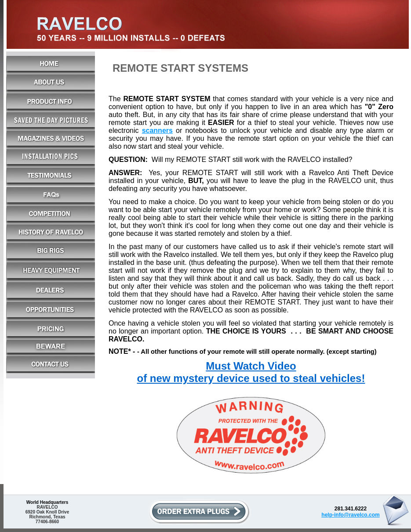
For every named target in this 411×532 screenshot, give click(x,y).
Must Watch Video (251, 366)
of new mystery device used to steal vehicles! (251, 378)
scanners (157, 130)
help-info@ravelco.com (350, 515)
